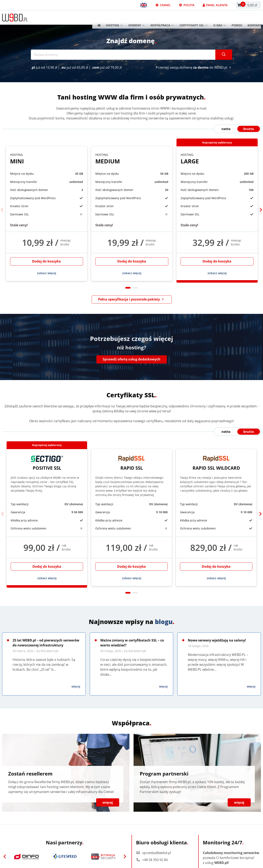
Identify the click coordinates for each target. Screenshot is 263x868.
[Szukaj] (224, 55)
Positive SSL (47, 463)
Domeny (137, 18)
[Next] (261, 210)
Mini (47, 159)
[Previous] (2, 210)
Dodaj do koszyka (46, 261)
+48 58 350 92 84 (152, 860)
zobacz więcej (47, 273)
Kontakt (254, 18)
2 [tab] (135, 288)
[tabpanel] (47, 214)
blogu (164, 622)
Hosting (114, 18)
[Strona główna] (98, 18)
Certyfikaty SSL (194, 18)
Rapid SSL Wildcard (216, 463)
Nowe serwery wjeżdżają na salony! (217, 640)
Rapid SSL (131, 463)
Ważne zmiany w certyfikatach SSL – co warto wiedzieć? (132, 643)
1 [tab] (128, 288)
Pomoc (237, 18)
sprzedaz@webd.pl (153, 853)
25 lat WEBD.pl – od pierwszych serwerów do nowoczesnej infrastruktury (46, 643)
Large (217, 159)
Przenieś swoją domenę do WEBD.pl (194, 67)
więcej (76, 686)
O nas (220, 18)
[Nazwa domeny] (123, 55)
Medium (132, 159)
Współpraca (162, 18)
